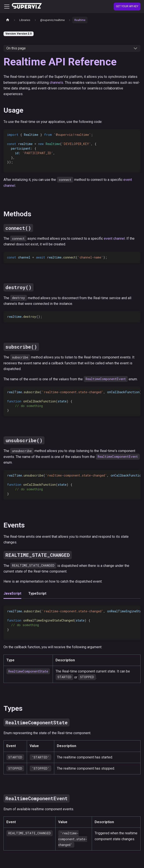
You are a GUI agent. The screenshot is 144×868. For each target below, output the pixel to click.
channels (56, 83)
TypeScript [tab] (37, 593)
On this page (16, 48)
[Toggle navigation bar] (7, 7)
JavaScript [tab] (12, 593)
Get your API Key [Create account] (127, 6)
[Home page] (8, 20)
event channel (114, 238)
